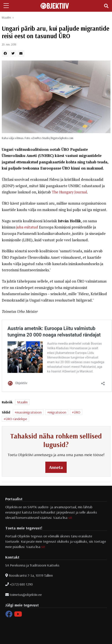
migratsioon (58, 412)
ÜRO (77, 412)
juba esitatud (27, 227)
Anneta (56, 467)
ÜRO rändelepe (16, 419)
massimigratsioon (29, 412)
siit (70, 517)
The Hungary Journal (69, 192)
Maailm (6, 17)
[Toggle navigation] (106, 6)
